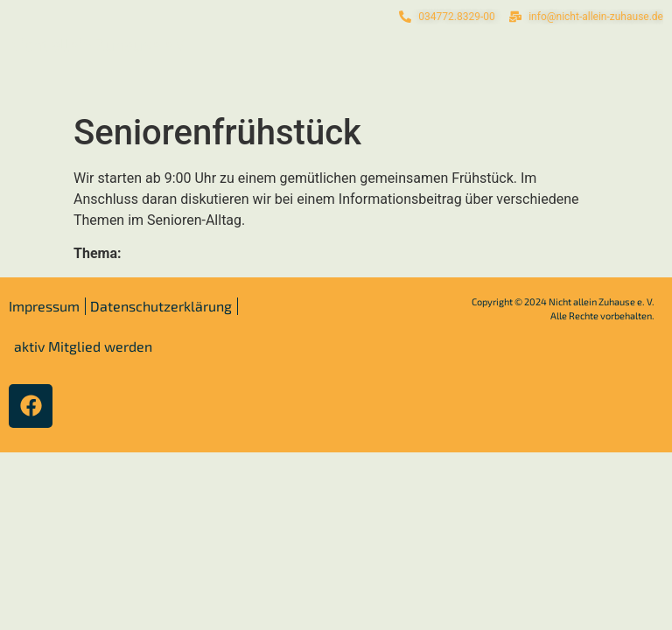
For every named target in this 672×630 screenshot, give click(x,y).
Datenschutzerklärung (161, 306)
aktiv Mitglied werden (83, 346)
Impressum (44, 306)
